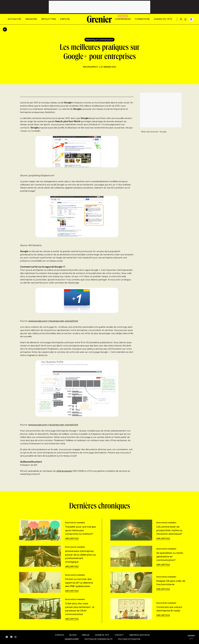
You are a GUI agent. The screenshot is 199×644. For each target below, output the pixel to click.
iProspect (93, 67)
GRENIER (191, 636)
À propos (59, 635)
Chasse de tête (163, 19)
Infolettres (49, 19)
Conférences (123, 19)
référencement (64, 471)
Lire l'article (72, 538)
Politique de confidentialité (98, 639)
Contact (119, 635)
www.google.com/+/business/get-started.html (53, 321)
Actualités (14, 19)
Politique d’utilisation (129, 639)
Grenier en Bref (71, 639)
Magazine (31, 19)
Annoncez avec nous (139, 635)
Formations (142, 19)
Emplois (65, 19)
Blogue (72, 635)
